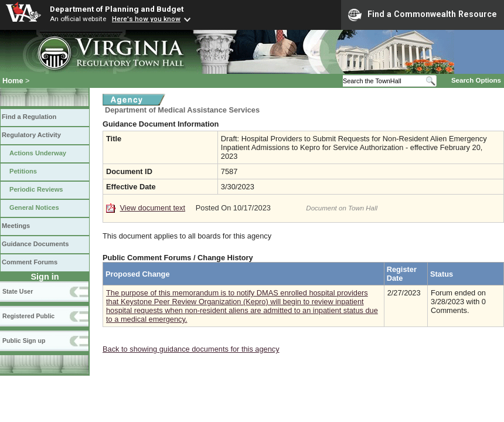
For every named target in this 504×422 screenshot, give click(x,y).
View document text (153, 208)
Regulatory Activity (31, 135)
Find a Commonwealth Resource (423, 15)
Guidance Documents (35, 244)
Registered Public (28, 316)
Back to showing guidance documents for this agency (191, 349)
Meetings (16, 226)
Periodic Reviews (36, 189)
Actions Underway (38, 153)
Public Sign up (24, 341)
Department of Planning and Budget (117, 9)
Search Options (476, 80)
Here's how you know (146, 19)
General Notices (34, 207)
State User (18, 291)
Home (13, 81)
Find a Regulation (29, 117)
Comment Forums (30, 262)
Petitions (23, 171)
